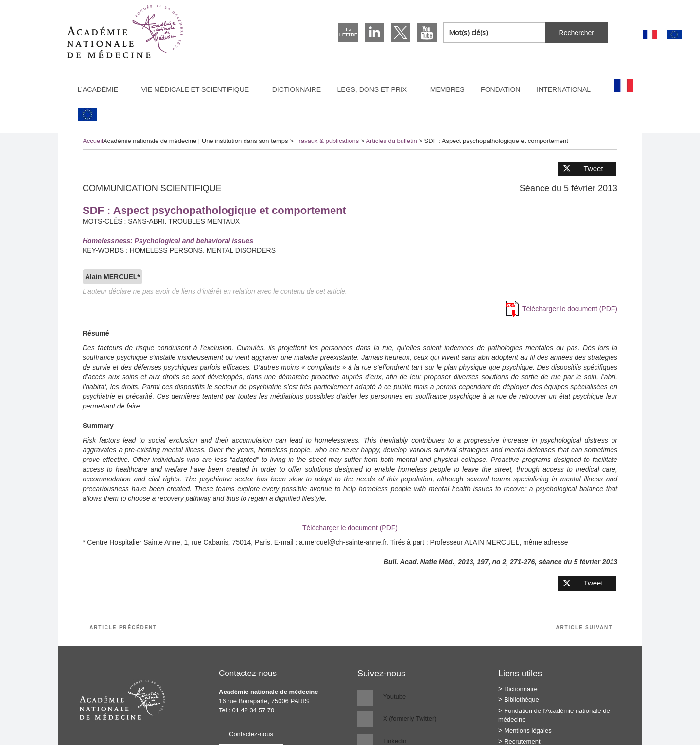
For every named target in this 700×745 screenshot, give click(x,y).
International (568, 89)
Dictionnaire (297, 89)
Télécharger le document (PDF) (570, 309)
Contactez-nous (251, 734)
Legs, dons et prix (377, 89)
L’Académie (103, 89)
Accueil (93, 141)
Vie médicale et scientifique (200, 89)
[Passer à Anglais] (674, 35)
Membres (447, 89)
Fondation (500, 89)
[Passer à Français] (650, 35)
